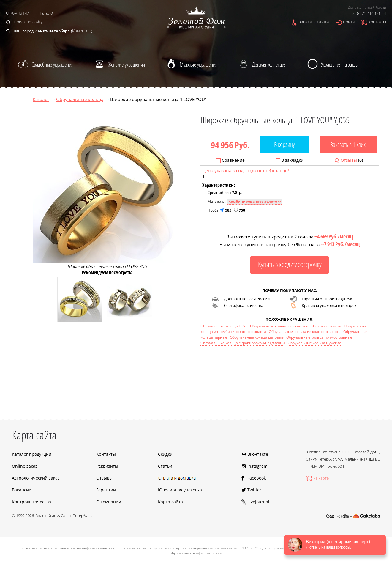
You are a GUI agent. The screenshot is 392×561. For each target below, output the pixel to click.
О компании (18, 13)
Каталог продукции (32, 454)
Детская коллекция (269, 65)
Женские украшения (127, 65)
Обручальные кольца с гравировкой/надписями (243, 343)
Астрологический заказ (36, 478)
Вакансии (22, 490)
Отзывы (349, 160)
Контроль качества (31, 502)
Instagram (257, 466)
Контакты (377, 22)
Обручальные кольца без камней (279, 326)
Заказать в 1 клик (348, 144)
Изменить (82, 31)
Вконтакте (258, 454)
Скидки (165, 454)
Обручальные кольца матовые (257, 337)
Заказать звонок (314, 22)
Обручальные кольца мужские (314, 343)
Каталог (47, 13)
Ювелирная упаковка (180, 490)
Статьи (165, 466)
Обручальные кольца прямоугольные (319, 337)
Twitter (254, 490)
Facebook (257, 478)
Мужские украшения (199, 65)
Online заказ (25, 466)
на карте (321, 478)
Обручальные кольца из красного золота (305, 332)
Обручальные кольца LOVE (224, 326)
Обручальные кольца (80, 99)
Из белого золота (326, 326)
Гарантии (106, 490)
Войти (349, 22)
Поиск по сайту (28, 22)
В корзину (284, 144)
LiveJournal (258, 502)
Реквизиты (107, 466)
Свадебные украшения (52, 65)
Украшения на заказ (339, 65)
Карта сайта (170, 502)
